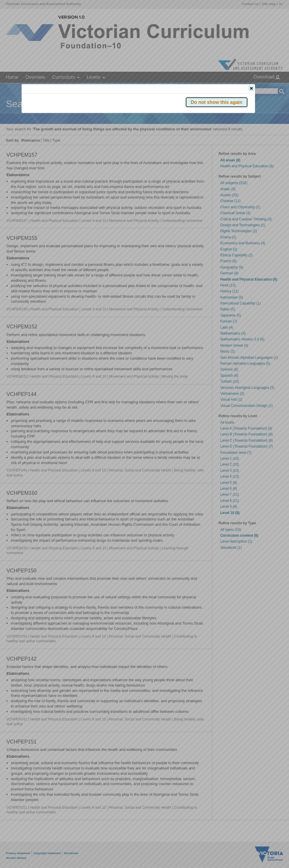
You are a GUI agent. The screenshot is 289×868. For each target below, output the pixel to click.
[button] (251, 88)
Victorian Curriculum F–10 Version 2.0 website (90, 121)
